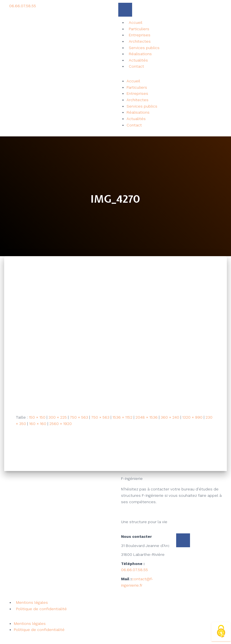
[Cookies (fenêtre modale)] (221, 632)
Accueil (136, 22)
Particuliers (139, 29)
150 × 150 (37, 417)
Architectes (140, 41)
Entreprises (140, 35)
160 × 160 (38, 424)
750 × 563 (79, 417)
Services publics (144, 48)
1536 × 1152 (122, 417)
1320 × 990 (192, 417)
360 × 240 (170, 417)
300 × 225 (58, 417)
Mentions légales (32, 602)
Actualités (138, 60)
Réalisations (140, 54)
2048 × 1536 (147, 417)
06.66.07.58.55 (134, 570)
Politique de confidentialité (41, 609)
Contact (136, 66)
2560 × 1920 (61, 424)
